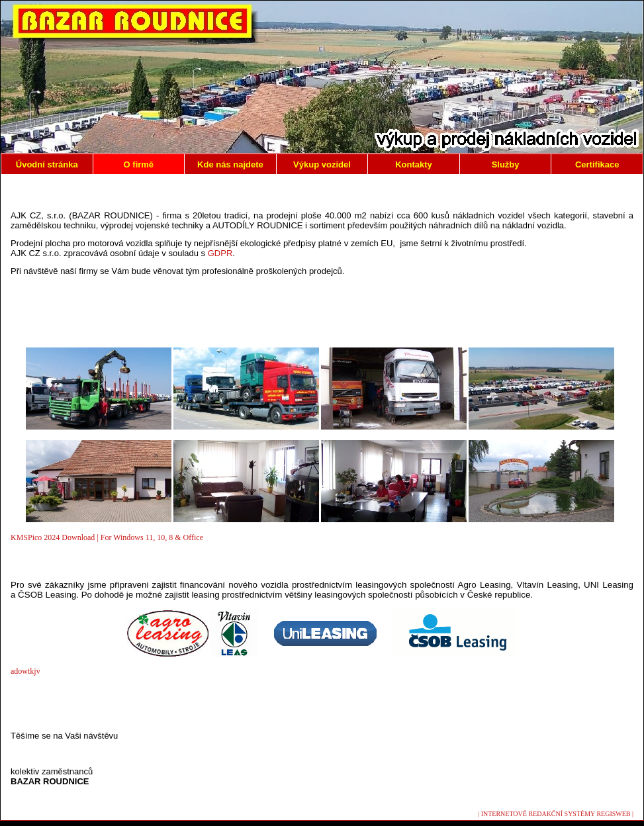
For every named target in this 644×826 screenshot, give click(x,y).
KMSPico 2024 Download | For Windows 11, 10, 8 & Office (107, 537)
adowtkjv (25, 671)
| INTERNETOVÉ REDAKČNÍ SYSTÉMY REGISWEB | (556, 814)
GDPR (220, 253)
